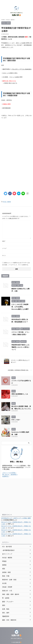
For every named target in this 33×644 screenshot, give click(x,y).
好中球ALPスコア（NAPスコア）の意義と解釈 (16, 518)
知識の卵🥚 (16, 15)
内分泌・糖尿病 (7, 202)
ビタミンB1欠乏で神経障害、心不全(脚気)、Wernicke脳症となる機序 (20, 307)
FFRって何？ (16, 420)
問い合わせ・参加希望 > (10, 475)
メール (4, 248)
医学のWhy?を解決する (16, 638)
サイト (4, 256)
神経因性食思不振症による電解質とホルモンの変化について (20, 347)
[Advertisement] (16, 139)
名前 (4, 241)
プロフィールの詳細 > (9, 473)
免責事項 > (6, 476)
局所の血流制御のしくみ (20, 394)
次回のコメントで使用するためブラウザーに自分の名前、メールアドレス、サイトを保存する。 (16, 264)
